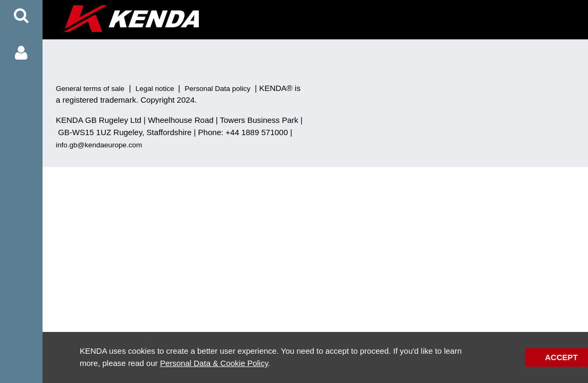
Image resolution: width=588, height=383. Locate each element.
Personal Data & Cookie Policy (214, 363)
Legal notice (155, 89)
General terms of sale (90, 89)
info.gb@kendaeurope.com (99, 145)
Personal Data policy (217, 89)
